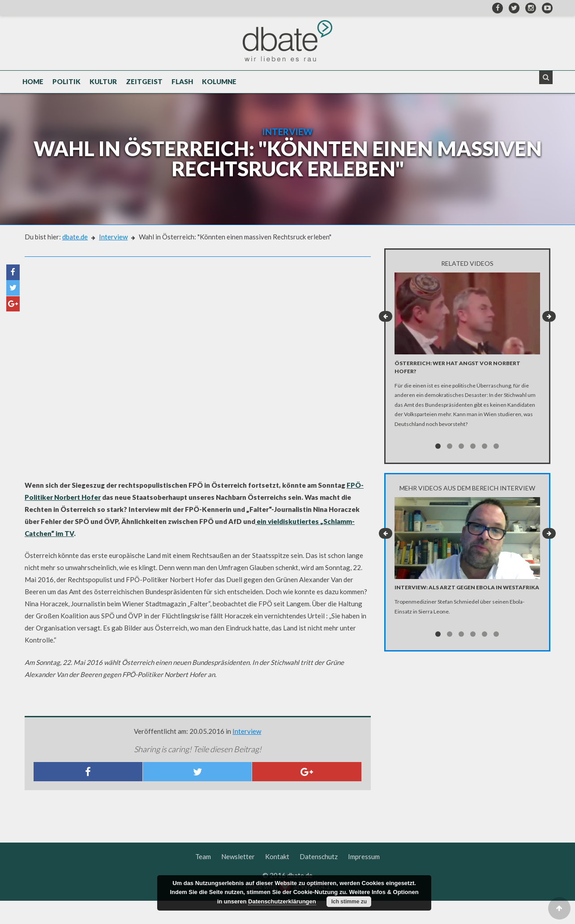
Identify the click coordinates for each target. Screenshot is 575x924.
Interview (113, 260)
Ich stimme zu (349, 902)
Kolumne (219, 86)
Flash (182, 86)
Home (33, 86)
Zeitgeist (144, 86)
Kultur (103, 86)
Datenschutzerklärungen (282, 901)
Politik (67, 86)
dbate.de (75, 260)
